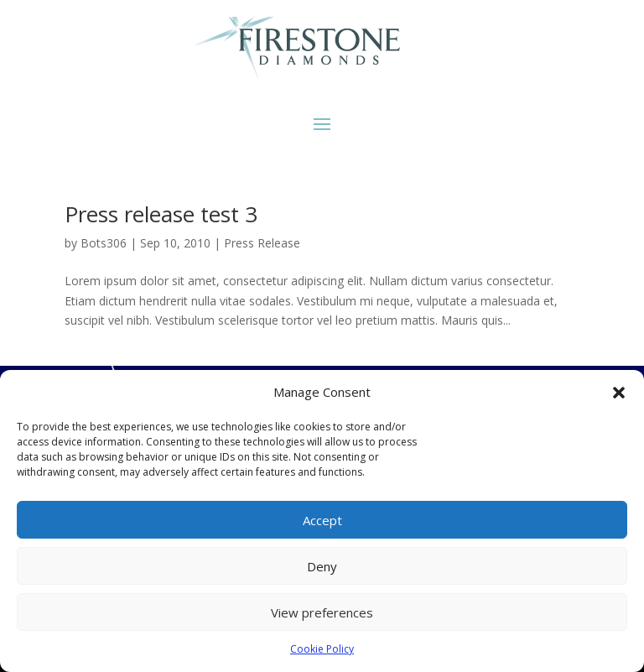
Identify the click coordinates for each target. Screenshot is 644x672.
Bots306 (104, 243)
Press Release (262, 243)
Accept (322, 520)
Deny (322, 566)
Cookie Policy (322, 649)
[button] (619, 393)
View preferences (322, 612)
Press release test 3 (161, 214)
